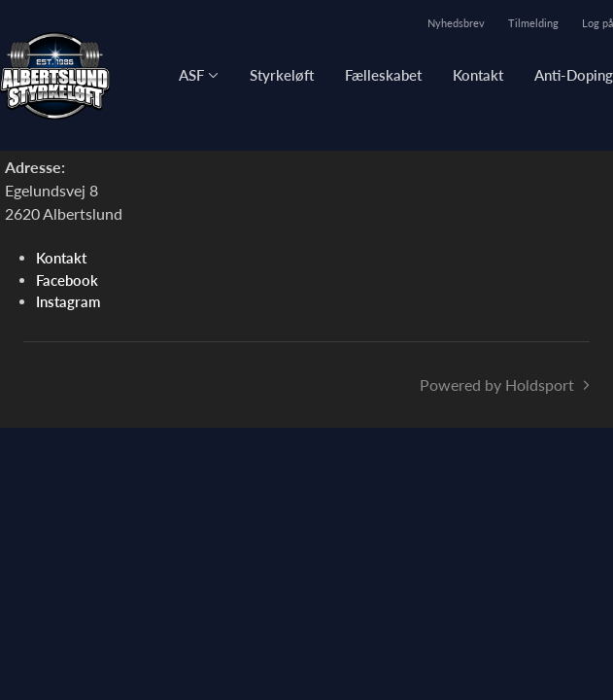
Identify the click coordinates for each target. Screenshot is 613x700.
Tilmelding (533, 23)
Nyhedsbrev (456, 23)
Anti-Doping (574, 75)
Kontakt (478, 75)
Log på (597, 23)
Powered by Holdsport (497, 385)
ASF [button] (191, 75)
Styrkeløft (282, 75)
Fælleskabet (383, 75)
